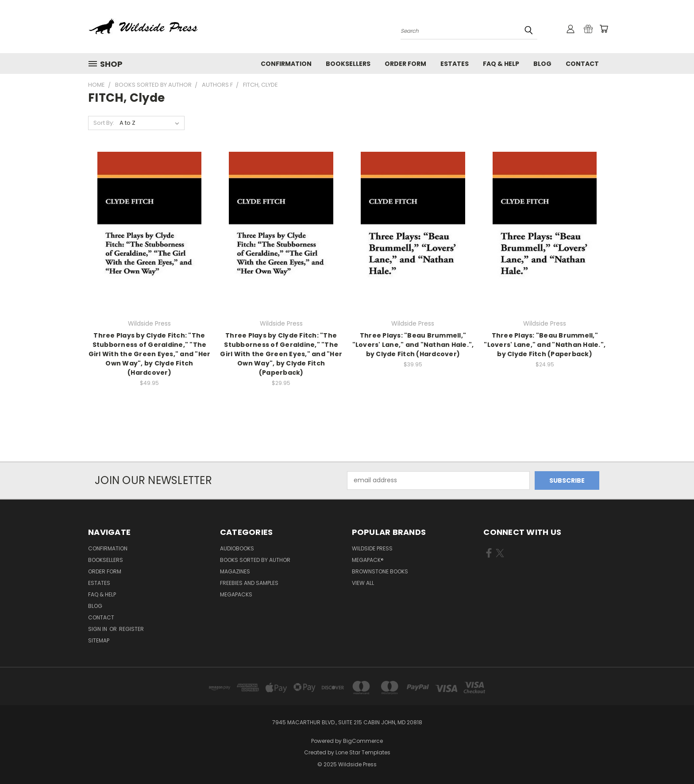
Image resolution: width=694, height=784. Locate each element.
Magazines (235, 571)
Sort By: (104, 123)
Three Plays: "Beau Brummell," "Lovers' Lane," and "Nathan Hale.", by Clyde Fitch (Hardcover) (413, 345)
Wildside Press (372, 548)
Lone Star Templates (363, 752)
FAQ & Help (501, 64)
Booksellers (348, 64)
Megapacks (236, 594)
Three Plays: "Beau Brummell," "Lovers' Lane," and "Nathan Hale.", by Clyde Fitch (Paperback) (545, 345)
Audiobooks (237, 548)
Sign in (98, 629)
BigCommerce (363, 741)
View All (363, 583)
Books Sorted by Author (255, 560)
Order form (405, 64)
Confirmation (286, 64)
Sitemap (99, 640)
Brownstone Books (380, 571)
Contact (582, 64)
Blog (542, 64)
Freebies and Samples (249, 583)
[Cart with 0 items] (604, 29)
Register (131, 629)
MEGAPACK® (368, 560)
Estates (455, 64)
